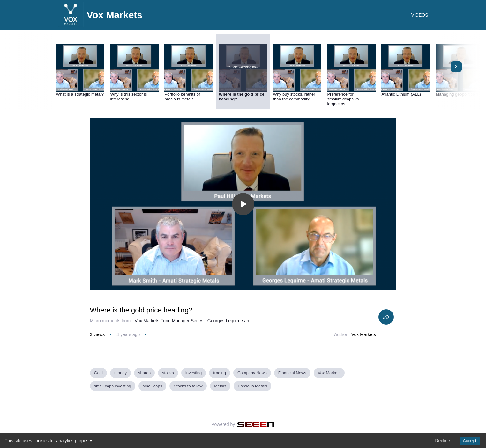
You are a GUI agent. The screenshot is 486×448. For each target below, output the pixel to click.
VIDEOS (420, 15)
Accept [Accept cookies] (470, 441)
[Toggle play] (243, 204)
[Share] (386, 317)
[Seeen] (256, 424)
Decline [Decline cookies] (442, 441)
